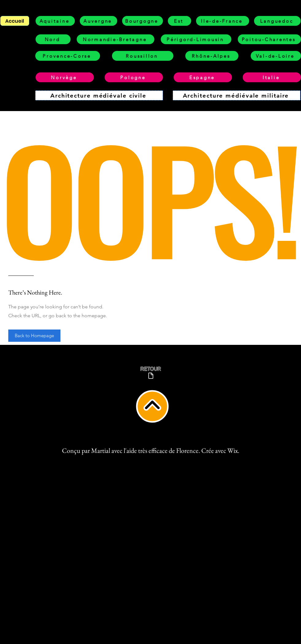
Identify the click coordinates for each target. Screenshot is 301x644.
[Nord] (53, 39)
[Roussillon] (143, 56)
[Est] (179, 21)
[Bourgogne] (143, 21)
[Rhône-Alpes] (212, 56)
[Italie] (272, 77)
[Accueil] (15, 21)
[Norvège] (65, 77)
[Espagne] (203, 77)
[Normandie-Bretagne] (116, 39)
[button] (34, 336)
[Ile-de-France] (223, 21)
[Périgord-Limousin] (196, 39)
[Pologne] (134, 77)
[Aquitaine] (55, 21)
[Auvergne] (98, 21)
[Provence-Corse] (68, 56)
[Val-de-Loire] (276, 56)
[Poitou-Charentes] (269, 39)
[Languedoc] (277, 21)
